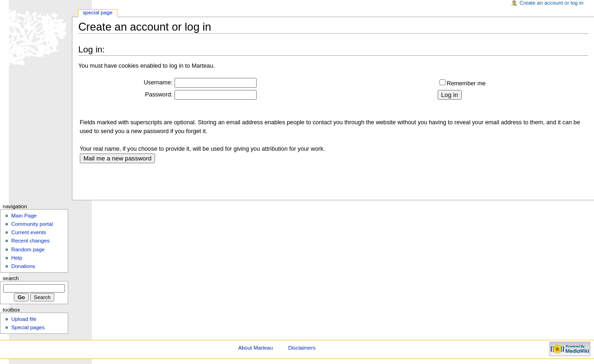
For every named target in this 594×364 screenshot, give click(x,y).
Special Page (97, 13)
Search (11, 278)
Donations (23, 266)
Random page (28, 249)
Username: (158, 83)
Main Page (24, 216)
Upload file (24, 319)
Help (17, 258)
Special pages (28, 327)
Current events (29, 232)
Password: (159, 95)
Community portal (32, 224)
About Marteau (255, 348)
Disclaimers (302, 348)
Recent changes (30, 241)
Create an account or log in (552, 3)
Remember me (466, 83)
